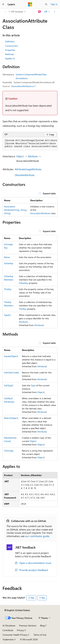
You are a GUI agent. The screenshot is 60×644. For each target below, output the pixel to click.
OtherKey (9, 263)
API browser (17, 12)
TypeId (7, 315)
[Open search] (46, 4)
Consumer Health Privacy (15, 635)
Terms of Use (40, 635)
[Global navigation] (3, 4)
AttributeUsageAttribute (28, 169)
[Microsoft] (30, 4)
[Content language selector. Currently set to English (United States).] (17, 610)
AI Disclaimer (9, 626)
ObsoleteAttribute (25, 175)
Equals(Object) (11, 356)
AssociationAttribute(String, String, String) (15, 210)
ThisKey (8, 289)
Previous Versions (28, 626)
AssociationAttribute (40, 213)
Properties (10, 50)
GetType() (9, 385)
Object (20, 156)
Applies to (10, 58)
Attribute (33, 156)
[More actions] (55, 12)
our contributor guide (37, 536)
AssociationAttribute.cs (22, 86)
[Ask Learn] (40, 12)
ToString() (9, 451)
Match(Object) (11, 418)
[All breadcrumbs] (5, 12)
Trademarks (8, 639)
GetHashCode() (11, 372)
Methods (10, 54)
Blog (42, 626)
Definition (10, 41)
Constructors (12, 46)
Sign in (54, 4)
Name (7, 257)
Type (33, 385)
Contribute (8, 630)
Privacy (20, 630)
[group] (30, 144)
